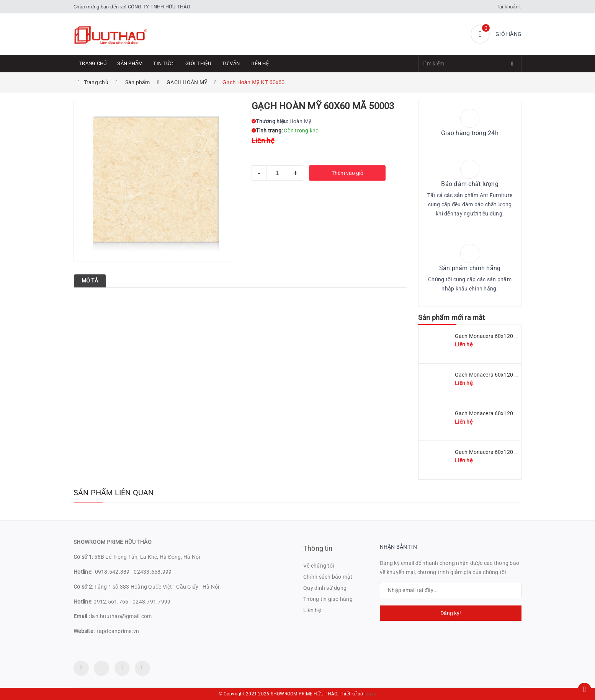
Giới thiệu (198, 63)
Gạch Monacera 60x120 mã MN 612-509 (504, 375)
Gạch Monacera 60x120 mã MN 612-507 (504, 413)
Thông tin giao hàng (328, 599)
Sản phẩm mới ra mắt (451, 317)
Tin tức (164, 63)
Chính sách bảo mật (328, 577)
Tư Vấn (231, 63)
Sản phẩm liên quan (114, 493)
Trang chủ (93, 63)
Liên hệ (260, 63)
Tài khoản (509, 7)
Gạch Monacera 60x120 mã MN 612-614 (504, 452)
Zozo (371, 694)
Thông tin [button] (318, 548)
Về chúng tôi (319, 566)
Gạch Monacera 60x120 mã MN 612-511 (504, 336)
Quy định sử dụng (325, 588)
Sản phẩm (130, 63)
